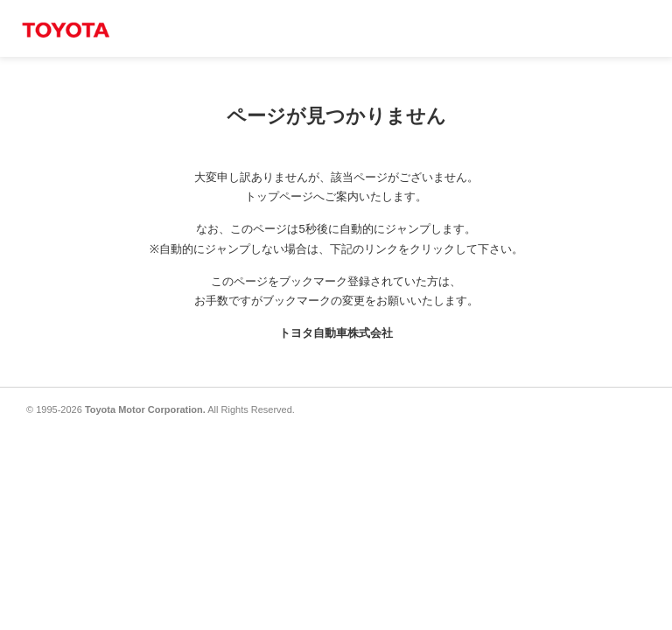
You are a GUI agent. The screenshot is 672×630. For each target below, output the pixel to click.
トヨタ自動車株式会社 (336, 333)
